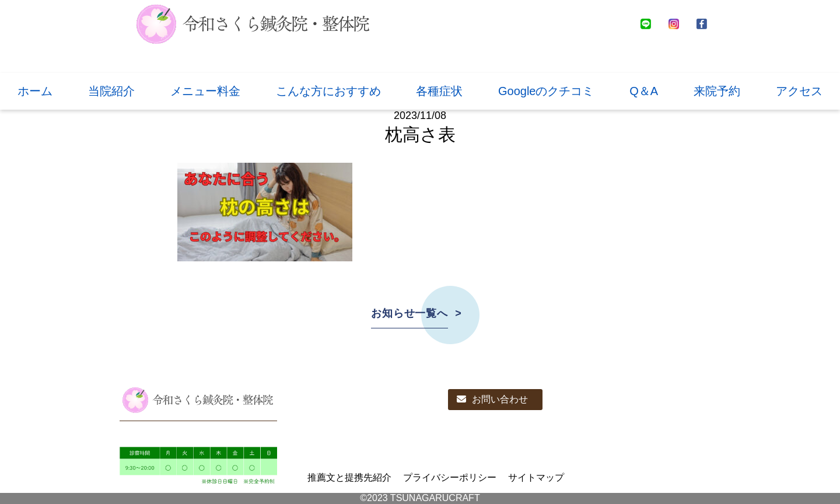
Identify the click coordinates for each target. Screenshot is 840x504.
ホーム (35, 91)
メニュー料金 (205, 91)
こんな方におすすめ (328, 91)
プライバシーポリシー (450, 477)
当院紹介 (111, 91)
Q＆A (644, 91)
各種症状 (439, 91)
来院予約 (717, 91)
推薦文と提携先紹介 (349, 477)
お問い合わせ (492, 399)
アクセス (799, 91)
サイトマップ (536, 477)
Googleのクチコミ (546, 91)
